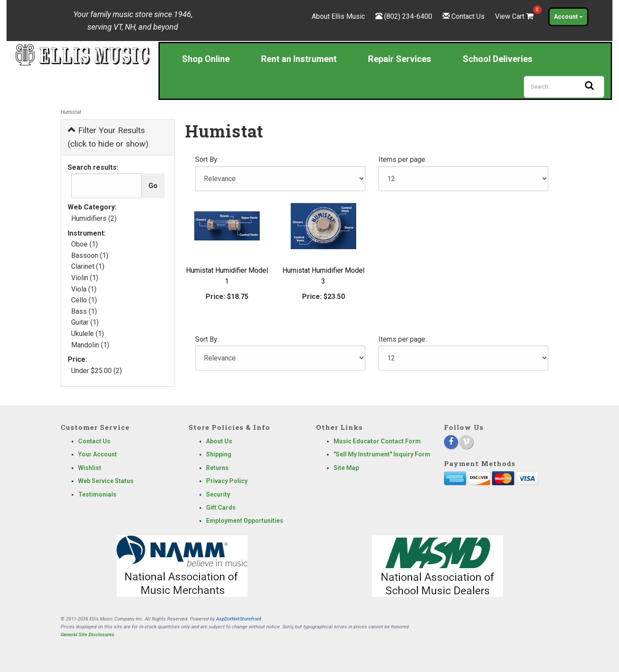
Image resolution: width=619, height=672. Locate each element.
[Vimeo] (466, 442)
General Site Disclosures (88, 635)
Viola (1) (84, 289)
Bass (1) (84, 311)
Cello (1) (84, 300)
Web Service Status (106, 481)
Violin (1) (85, 278)
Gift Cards (221, 507)
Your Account (98, 454)
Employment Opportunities (245, 521)
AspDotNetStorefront (239, 619)
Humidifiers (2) (94, 218)
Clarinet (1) (88, 266)
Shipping (219, 454)
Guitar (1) (85, 322)
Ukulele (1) (88, 334)
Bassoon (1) (90, 255)
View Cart (515, 16)
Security (218, 494)
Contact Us (468, 16)
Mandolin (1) (90, 345)
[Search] (564, 87)
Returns (217, 468)
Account (568, 17)
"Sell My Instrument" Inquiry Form (382, 454)
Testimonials (97, 494)
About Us (219, 441)
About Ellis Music (338, 16)
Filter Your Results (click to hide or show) (108, 137)
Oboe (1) (84, 244)
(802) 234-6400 (408, 16)
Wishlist (90, 468)
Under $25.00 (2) (96, 371)
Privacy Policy (227, 481)
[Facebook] (451, 442)
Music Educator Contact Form (377, 441)
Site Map (346, 468)
